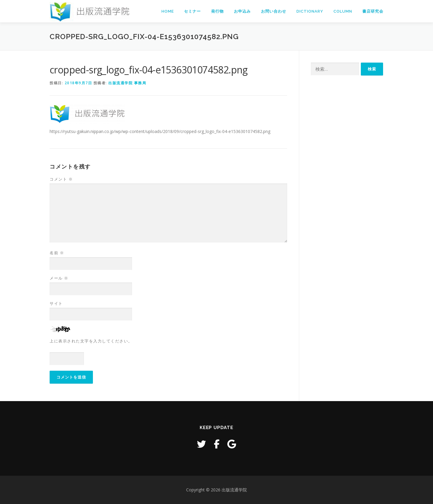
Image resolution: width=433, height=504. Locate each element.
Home (168, 11)
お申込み (242, 11)
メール (59, 278)
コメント (61, 179)
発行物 (217, 11)
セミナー (192, 11)
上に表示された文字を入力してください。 (91, 341)
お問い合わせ (274, 11)
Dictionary (310, 11)
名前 (57, 253)
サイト (56, 303)
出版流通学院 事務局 (127, 83)
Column (343, 11)
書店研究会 (373, 11)
